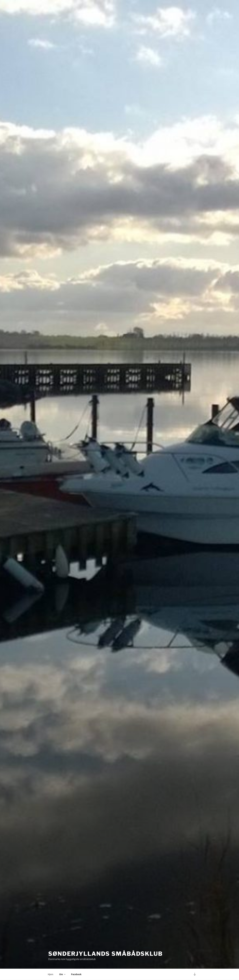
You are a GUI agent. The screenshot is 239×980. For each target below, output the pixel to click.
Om (63, 974)
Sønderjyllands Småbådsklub (105, 954)
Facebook (76, 974)
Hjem (51, 974)
